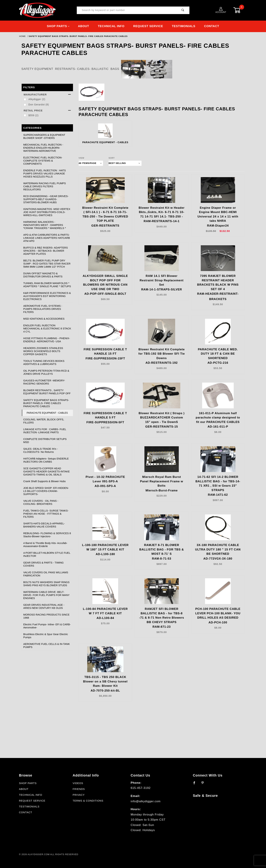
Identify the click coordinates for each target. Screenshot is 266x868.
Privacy (79, 795)
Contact (212, 26)
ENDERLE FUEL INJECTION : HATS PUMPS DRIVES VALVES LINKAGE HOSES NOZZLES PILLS (45, 173)
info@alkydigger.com (146, 801)
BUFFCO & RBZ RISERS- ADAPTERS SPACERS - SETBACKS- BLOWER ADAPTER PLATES (46, 251)
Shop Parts (58, 26)
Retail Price (47, 111)
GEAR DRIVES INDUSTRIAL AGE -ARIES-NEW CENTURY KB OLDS (44, 606)
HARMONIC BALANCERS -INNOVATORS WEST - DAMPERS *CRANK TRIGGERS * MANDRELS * (45, 225)
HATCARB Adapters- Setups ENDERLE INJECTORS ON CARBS (46, 460)
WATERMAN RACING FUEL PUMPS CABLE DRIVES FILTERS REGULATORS (45, 186)
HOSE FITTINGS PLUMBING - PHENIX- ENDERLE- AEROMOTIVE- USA (47, 340)
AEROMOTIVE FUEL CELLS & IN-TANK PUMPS (47, 645)
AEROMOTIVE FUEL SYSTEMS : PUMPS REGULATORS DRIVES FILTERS (43, 309)
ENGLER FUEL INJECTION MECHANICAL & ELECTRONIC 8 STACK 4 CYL (47, 328)
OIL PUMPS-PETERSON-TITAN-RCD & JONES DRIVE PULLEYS (46, 372)
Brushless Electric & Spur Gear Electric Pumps (46, 636)
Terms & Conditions (88, 801)
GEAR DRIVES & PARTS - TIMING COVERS (44, 564)
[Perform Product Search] (183, 10)
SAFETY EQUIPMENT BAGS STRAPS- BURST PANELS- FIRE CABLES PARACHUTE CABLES (46, 403)
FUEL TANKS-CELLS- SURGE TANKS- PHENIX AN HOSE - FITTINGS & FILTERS (46, 514)
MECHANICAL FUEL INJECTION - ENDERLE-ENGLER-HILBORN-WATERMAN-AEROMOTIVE (43, 148)
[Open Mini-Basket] (240, 10)
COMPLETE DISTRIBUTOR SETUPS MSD (45, 441)
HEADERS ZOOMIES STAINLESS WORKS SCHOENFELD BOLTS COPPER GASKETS (43, 351)
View (81, 158)
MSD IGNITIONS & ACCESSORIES (44, 319)
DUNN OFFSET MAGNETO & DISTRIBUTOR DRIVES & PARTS (43, 275)
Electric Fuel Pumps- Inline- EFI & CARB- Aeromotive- (47, 626)
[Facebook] (196, 784)
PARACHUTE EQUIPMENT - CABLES (47, 413)
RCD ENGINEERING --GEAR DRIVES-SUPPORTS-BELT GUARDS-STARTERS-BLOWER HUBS (46, 199)
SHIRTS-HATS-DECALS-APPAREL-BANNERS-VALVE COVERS (44, 525)
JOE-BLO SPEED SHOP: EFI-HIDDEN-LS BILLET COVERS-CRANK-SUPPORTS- (46, 491)
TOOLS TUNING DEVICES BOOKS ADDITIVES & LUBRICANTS (44, 362)
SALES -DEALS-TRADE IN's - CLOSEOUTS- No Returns (41, 450)
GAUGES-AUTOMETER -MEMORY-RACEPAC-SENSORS (44, 382)
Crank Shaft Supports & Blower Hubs (45, 481)
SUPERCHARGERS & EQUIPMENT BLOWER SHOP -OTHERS (44, 136)
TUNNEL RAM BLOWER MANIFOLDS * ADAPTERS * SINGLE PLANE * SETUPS (47, 285)
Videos (78, 783)
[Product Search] (127, 10)
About (84, 26)
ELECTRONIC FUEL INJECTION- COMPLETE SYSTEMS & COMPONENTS (43, 161)
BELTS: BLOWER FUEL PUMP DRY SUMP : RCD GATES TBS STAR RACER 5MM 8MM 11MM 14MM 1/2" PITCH (47, 264)
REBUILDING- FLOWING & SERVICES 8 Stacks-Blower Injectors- (47, 535)
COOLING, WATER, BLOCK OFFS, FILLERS (44, 421)
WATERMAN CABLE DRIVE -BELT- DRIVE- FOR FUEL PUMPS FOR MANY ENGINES (46, 595)
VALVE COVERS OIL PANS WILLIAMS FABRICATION (46, 574)
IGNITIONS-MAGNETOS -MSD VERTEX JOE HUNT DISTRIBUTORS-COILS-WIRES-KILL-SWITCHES (47, 212)
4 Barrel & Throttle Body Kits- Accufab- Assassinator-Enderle (45, 545)
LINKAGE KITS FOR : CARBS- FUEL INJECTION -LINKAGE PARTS (45, 431)
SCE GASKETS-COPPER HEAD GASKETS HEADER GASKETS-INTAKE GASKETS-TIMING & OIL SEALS (47, 471)
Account (221, 10)
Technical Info (111, 26)
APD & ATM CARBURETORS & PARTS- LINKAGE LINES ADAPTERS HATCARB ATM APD (47, 238)
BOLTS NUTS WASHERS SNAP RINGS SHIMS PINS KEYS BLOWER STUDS (46, 584)
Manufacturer (47, 95)
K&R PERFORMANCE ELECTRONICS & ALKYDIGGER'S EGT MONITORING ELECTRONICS (47, 296)
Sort (112, 158)
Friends (79, 789)
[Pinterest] (204, 784)
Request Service (148, 26)
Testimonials (184, 26)
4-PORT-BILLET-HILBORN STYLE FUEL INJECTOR (47, 554)
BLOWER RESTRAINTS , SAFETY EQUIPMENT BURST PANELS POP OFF (47, 392)
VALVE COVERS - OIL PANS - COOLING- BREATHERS (41, 502)
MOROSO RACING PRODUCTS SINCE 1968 (46, 616)
